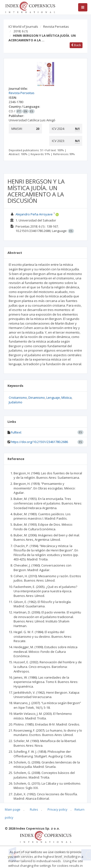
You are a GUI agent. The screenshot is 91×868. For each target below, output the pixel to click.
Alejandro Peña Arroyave (34, 214)
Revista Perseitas (56, 27)
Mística (66, 398)
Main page (13, 809)
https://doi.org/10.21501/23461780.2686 (39, 442)
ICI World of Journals (23, 27)
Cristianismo (18, 398)
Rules (34, 809)
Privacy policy (58, 809)
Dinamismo (37, 398)
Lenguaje (53, 398)
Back (76, 45)
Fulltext (16, 432)
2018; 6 (21, 31)
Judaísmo (16, 402)
